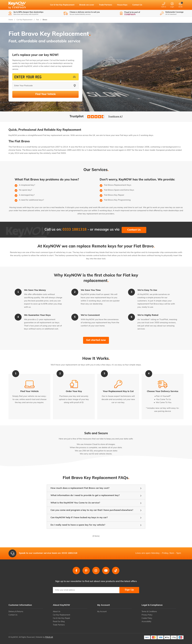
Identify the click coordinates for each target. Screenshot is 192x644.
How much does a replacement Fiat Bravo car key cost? (80, 488)
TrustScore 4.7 (115, 117)
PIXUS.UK (49, 637)
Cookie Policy (147, 618)
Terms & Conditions (149, 612)
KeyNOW (19, 6)
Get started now (96, 340)
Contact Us (137, 5)
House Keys (122, 5)
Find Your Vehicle (46, 94)
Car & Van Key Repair (61, 618)
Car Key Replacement (61, 615)
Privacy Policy (147, 615)
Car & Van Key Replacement (62, 5)
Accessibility (146, 622)
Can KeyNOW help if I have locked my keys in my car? (79, 518)
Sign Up (129, 590)
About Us (57, 612)
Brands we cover (87, 5)
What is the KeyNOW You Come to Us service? (75, 503)
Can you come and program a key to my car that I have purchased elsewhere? (92, 510)
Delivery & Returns (16, 612)
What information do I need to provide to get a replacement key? (85, 495)
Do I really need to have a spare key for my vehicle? (78, 525)
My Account (102, 612)
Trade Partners (106, 5)
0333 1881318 (74, 230)
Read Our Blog (59, 622)
